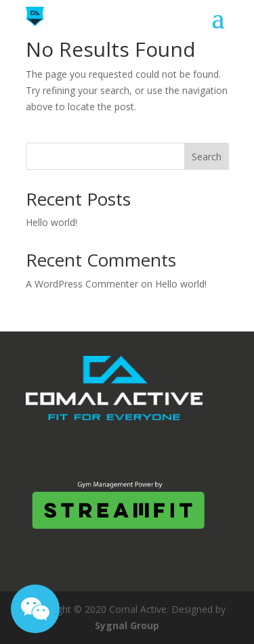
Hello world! (51, 222)
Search (207, 157)
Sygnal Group (127, 625)
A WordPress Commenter (82, 284)
